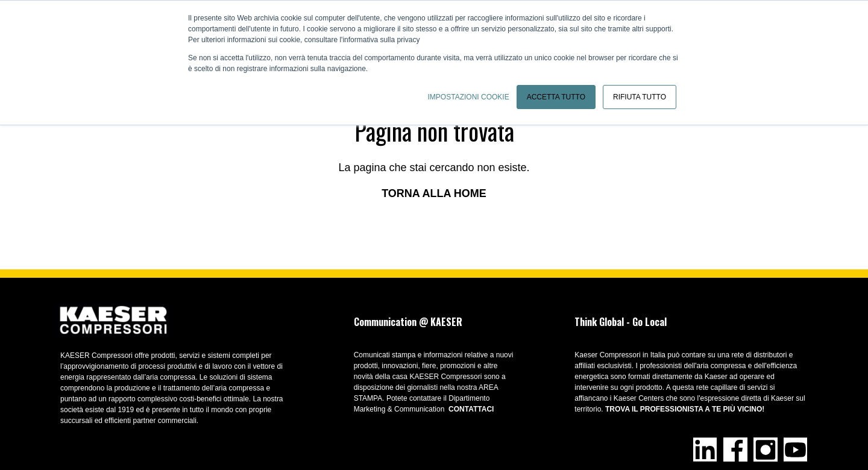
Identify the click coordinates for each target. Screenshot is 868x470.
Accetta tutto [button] (556, 97)
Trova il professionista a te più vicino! (685, 409)
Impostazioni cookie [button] (469, 97)
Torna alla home (434, 193)
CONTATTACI (471, 409)
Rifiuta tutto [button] (640, 97)
